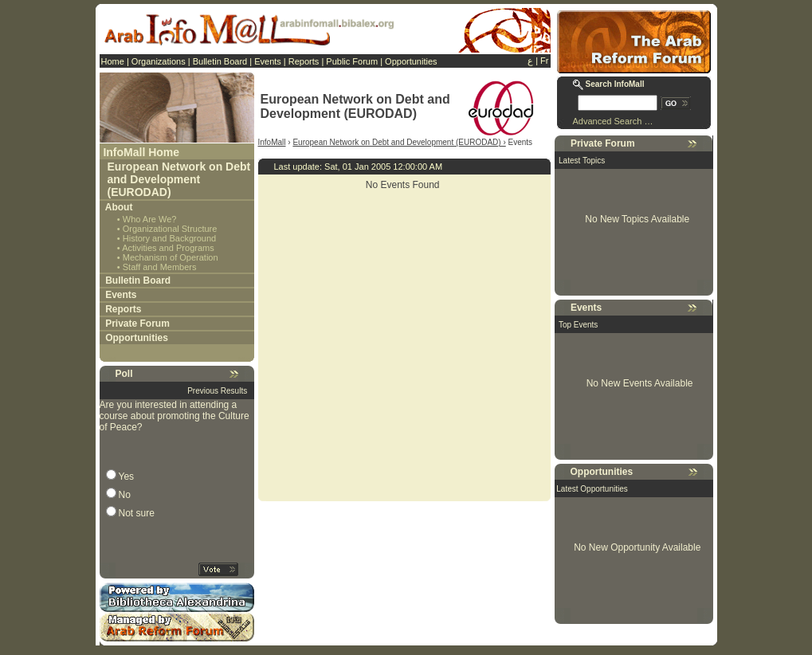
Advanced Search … (613, 121)
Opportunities (411, 61)
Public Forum (352, 61)
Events (268, 61)
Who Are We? (150, 219)
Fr (544, 61)
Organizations (159, 61)
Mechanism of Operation (171, 257)
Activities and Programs (168, 248)
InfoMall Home (141, 152)
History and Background (169, 238)
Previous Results (217, 391)
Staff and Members (160, 267)
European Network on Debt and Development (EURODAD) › (399, 142)
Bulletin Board (220, 61)
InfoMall (272, 142)
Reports (304, 61)
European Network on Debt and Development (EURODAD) (179, 179)
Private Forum (137, 324)
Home (113, 61)
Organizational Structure (170, 229)
